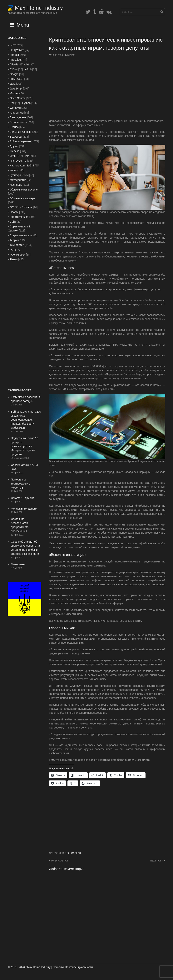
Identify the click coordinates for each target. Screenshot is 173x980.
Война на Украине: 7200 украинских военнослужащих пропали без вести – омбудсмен (26, 420)
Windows (15, 108)
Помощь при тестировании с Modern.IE (21, 484)
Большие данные (21, 132)
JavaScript (16, 89)
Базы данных (18, 117)
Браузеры (16, 137)
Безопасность (18, 122)
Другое (14, 146)
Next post (157, 861)
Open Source (18, 98)
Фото (13, 250)
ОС (12, 207)
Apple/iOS (16, 60)
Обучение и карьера (22, 198)
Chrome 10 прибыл (23, 498)
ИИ (27, 156)
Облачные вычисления (24, 190)
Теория (14, 240)
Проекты (27, 207)
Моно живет (18, 564)
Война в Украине (20, 141)
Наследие (16, 185)
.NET (13, 45)
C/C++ (14, 69)
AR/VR (14, 64)
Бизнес (14, 127)
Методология (18, 180)
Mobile (14, 93)
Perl (12, 103)
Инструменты (18, 161)
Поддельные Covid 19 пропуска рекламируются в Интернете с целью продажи (25, 446)
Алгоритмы (17, 113)
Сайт (13, 222)
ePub (28, 69)
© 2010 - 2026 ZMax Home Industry (29, 967)
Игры (13, 156)
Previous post (61, 861)
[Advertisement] (107, 88)
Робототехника (19, 217)
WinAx (71, 55)
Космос (14, 170)
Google (14, 74)
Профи (14, 212)
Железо (15, 151)
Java (13, 84)
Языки (14, 259)
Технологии (73, 853)
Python (27, 103)
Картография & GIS (22, 165)
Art (27, 64)
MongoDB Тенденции (24, 509)
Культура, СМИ (19, 175)
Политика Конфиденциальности (73, 967)
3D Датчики (17, 50)
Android (14, 55)
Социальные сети (21, 235)
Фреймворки (17, 255)
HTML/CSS (17, 79)
